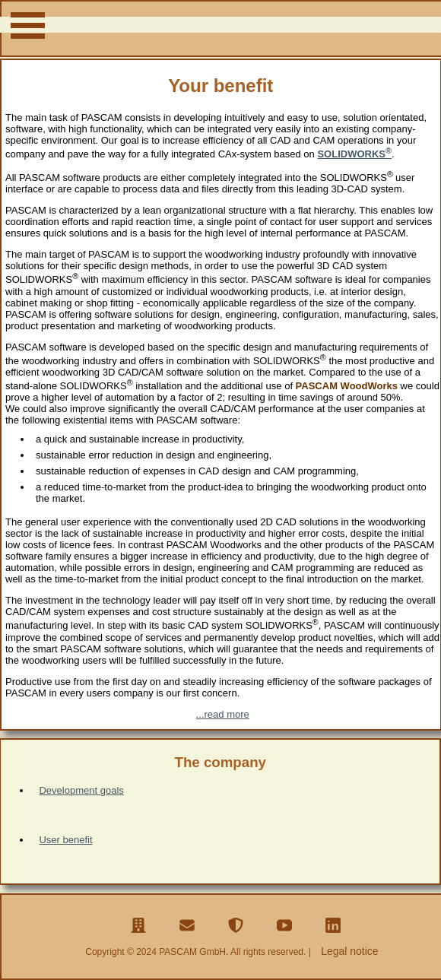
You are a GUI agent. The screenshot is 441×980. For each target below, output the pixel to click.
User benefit (65, 840)
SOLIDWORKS (354, 154)
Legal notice (350, 951)
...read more (223, 714)
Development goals (81, 790)
